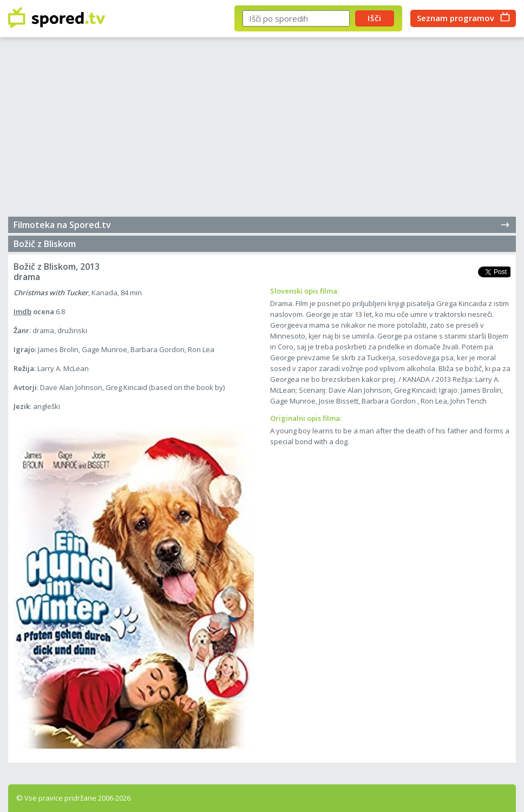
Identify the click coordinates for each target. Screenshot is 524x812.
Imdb (22, 311)
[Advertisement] (262, 130)
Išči (375, 18)
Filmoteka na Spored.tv (262, 225)
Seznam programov (456, 18)
